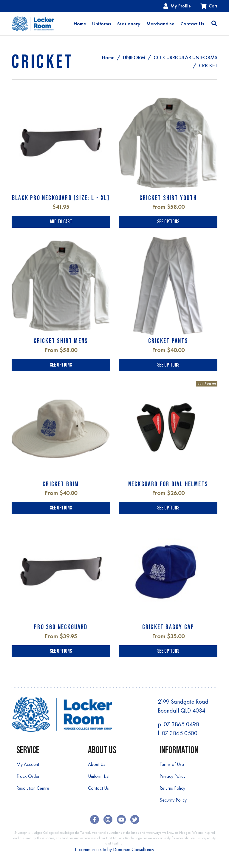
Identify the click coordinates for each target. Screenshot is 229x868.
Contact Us (192, 24)
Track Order (28, 776)
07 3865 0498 (181, 724)
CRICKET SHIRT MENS (61, 341)
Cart (209, 6)
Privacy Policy (172, 776)
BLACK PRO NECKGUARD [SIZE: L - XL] (61, 198)
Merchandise (160, 24)
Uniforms (102, 24)
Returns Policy (172, 788)
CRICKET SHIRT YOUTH (168, 198)
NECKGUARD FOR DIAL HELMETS (168, 484)
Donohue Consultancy (134, 849)
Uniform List (99, 776)
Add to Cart (61, 222)
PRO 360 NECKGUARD (61, 627)
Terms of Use (172, 764)
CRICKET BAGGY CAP (168, 627)
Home (80, 24)
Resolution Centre (33, 788)
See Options (168, 222)
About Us (97, 764)
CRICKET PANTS (168, 341)
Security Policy (173, 800)
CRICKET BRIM (61, 484)
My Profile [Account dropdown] (177, 6)
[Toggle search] (214, 24)
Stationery (129, 24)
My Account (28, 764)
